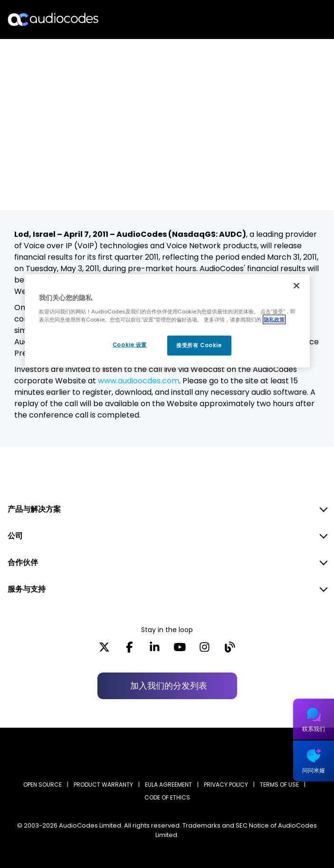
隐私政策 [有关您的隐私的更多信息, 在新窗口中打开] (274, 319)
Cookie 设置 (130, 345)
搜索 (286, 20)
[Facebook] (129, 650)
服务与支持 (27, 589)
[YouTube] (180, 650)
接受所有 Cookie (199, 345)
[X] (104, 650)
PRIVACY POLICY (226, 785)
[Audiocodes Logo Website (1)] (53, 19)
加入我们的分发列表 (169, 686)
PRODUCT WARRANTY (103, 785)
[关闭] (296, 286)
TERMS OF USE (279, 785)
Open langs (302, 20)
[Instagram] (205, 650)
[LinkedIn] (155, 650)
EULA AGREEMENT (168, 785)
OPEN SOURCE (43, 785)
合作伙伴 (23, 562)
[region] (167, 321)
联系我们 (314, 729)
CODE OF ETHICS (167, 797)
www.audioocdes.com (138, 381)
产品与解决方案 (34, 509)
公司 (15, 536)
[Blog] (230, 650)
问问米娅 (314, 770)
